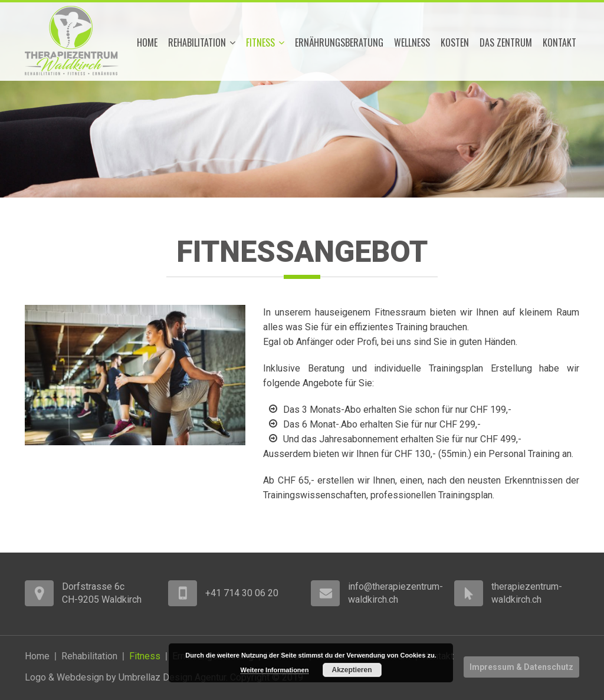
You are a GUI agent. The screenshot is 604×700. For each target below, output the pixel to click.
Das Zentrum (506, 42)
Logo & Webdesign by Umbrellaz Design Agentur (125, 677)
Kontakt (559, 42)
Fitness (265, 42)
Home (147, 42)
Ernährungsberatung (339, 42)
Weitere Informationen (275, 670)
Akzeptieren (352, 670)
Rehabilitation (202, 42)
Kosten (455, 42)
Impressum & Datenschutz (521, 667)
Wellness (412, 42)
